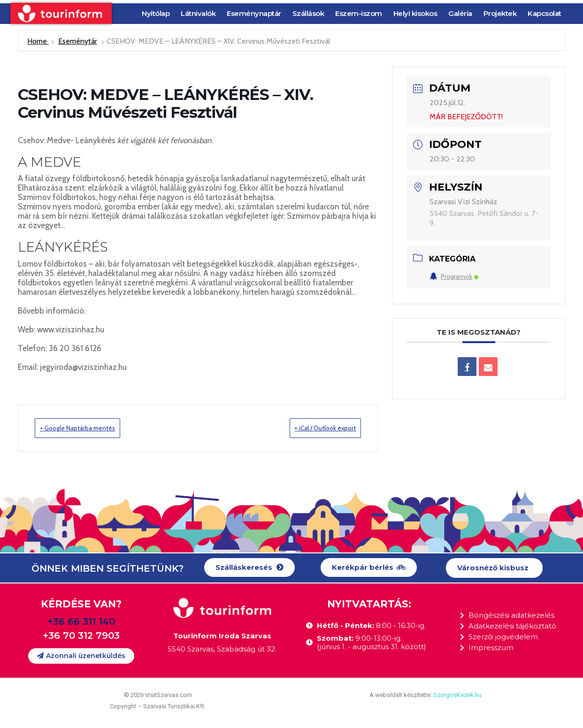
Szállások (308, 13)
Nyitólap (156, 13)
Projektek (500, 13)
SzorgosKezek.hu (457, 695)
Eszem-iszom (359, 13)
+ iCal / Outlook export (313, 428)
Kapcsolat (545, 13)
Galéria (460, 13)
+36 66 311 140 (81, 622)
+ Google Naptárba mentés (90, 428)
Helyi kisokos (415, 13)
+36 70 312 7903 (81, 636)
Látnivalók (198, 13)
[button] (249, 568)
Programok (454, 276)
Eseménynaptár (254, 13)
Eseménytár (78, 41)
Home (38, 41)
